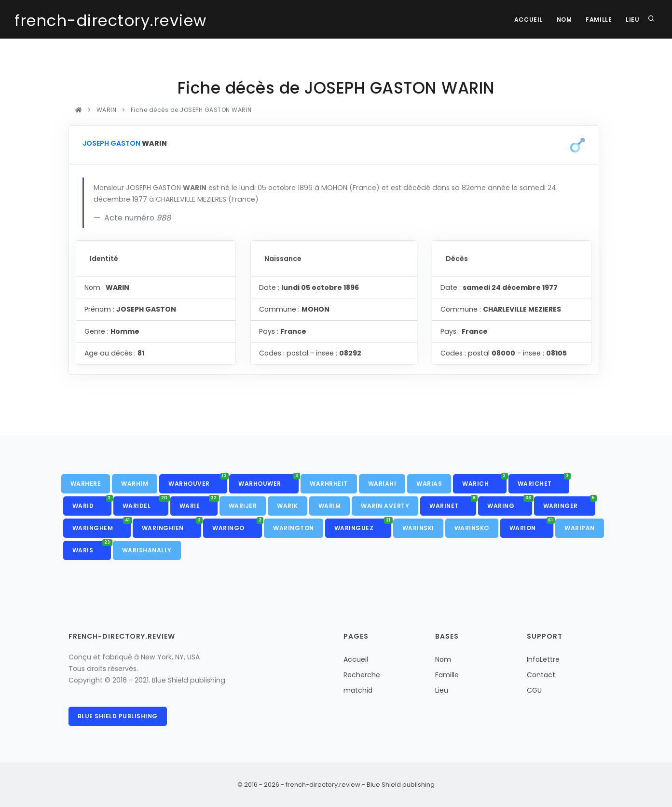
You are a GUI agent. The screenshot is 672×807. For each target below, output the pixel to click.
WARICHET (544, 481)
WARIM (330, 506)
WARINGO (237, 525)
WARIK (288, 506)
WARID (92, 503)
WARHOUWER (268, 481)
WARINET (453, 503)
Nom (563, 20)
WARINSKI (418, 528)
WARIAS (429, 484)
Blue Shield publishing (118, 716)
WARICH (484, 481)
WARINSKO (472, 528)
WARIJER (243, 506)
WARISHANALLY (147, 550)
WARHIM (135, 484)
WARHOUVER (198, 481)
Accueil (526, 20)
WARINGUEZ (363, 525)
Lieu (632, 20)
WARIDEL (145, 503)
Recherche (362, 675)
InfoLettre (543, 659)
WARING (510, 503)
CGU (534, 690)
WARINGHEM (102, 525)
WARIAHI (382, 484)
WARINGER (569, 503)
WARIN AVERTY (385, 506)
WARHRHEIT (329, 484)
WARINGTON (294, 528)
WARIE (199, 503)
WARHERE (86, 484)
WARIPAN (580, 528)
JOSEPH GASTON (111, 143)
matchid (358, 690)
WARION (532, 525)
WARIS (92, 547)
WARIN (106, 110)
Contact (541, 675)
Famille (598, 20)
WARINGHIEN (172, 525)
